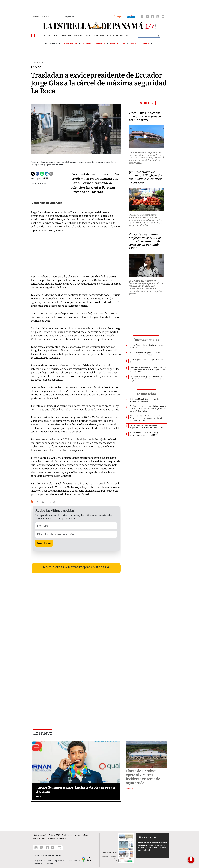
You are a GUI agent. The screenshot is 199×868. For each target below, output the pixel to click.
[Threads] (142, 17)
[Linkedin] (47, 174)
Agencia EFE (42, 179)
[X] (147, 17)
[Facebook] (153, 17)
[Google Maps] (83, 859)
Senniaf (133, 44)
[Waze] (89, 859)
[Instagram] (158, 17)
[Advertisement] (76, 686)
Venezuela (101, 44)
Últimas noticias (146, 340)
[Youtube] (163, 17)
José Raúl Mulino (117, 44)
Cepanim (145, 44)
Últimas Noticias (70, 44)
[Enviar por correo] (51, 174)
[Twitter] (33, 174)
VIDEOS (146, 103)
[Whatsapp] (42, 174)
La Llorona (87, 44)
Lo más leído (146, 394)
